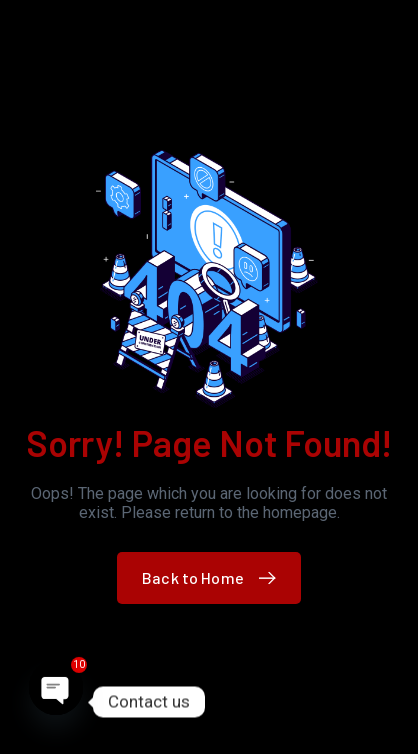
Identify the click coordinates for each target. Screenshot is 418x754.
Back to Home (213, 577)
